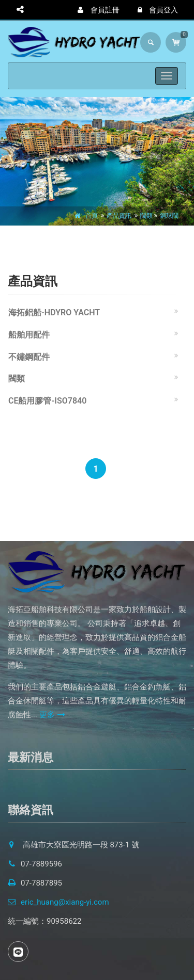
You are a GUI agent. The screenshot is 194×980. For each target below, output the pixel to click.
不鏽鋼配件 (29, 357)
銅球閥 (169, 216)
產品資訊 (119, 216)
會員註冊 (98, 10)
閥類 (146, 216)
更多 (52, 715)
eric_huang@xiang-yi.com (58, 902)
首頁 (92, 216)
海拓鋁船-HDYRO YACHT (54, 312)
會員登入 (158, 10)
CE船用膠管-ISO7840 (47, 401)
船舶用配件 (29, 335)
